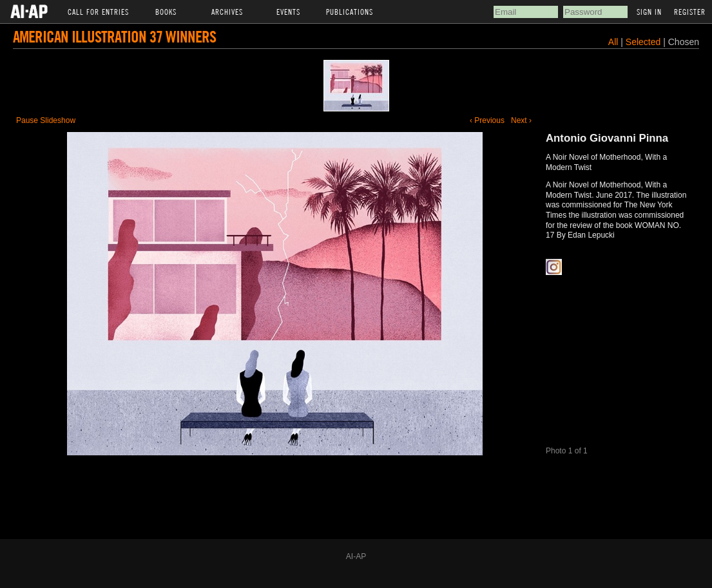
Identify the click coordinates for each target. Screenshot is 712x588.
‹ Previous (487, 120)
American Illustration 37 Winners (114, 36)
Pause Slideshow (46, 120)
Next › (521, 120)
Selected (644, 42)
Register (690, 12)
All (613, 42)
